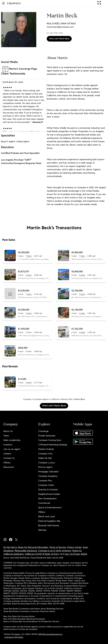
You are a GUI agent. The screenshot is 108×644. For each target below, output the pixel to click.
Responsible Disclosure (26, 551)
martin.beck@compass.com (60, 27)
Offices (7, 463)
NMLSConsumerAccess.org (50, 634)
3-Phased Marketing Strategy (53, 445)
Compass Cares (46, 485)
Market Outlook (46, 449)
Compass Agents (41, 399)
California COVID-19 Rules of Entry (42, 554)
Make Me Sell (45, 458)
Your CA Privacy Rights (76, 554)
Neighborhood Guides (49, 494)
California (55, 399)
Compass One (45, 454)
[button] (3, 3)
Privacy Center (74, 547)
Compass (27, 399)
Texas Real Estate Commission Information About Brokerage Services (33, 609)
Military (42, 512)
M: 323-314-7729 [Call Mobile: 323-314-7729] (55, 33)
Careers (7, 454)
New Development (47, 499)
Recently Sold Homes (49, 525)
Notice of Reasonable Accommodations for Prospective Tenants (31, 621)
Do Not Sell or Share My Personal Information (26, 547)
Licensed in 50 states (14, 637)
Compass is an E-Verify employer (55, 551)
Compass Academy (48, 476)
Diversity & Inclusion (48, 490)
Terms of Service (58, 547)
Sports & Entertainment (50, 507)
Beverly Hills (67, 399)
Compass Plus (45, 481)
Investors (8, 445)
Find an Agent (45, 467)
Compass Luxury (47, 463)
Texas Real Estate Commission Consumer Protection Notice (29, 611)
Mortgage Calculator (49, 472)
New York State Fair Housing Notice (19, 616)
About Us (8, 431)
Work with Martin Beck (59, 39)
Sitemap (42, 530)
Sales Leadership (12, 440)
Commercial (44, 503)
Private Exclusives (47, 436)
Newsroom (9, 467)
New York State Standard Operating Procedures (24, 619)
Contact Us (9, 458)
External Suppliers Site (49, 521)
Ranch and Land (46, 516)
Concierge (43, 431)
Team (6, 436)
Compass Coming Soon (50, 440)
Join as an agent (12, 449)
